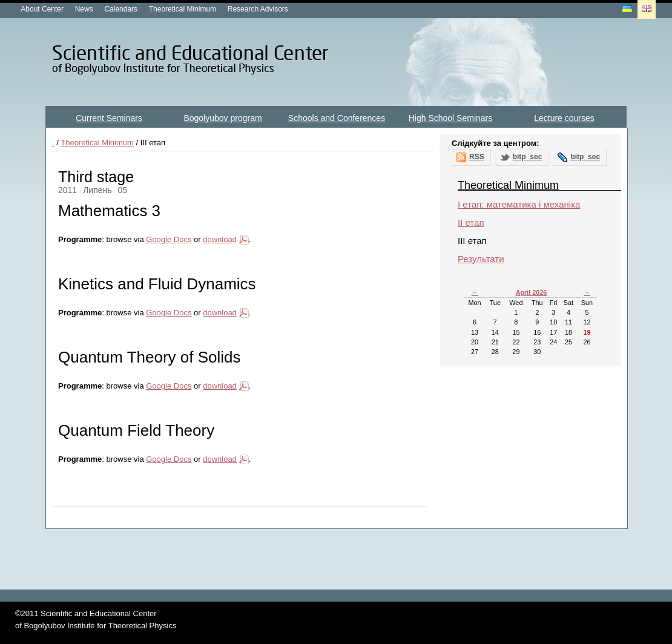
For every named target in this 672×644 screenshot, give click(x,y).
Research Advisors (258, 9)
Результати (481, 259)
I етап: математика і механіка (519, 204)
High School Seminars (451, 118)
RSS (477, 157)
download (220, 239)
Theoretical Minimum (183, 9)
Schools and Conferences (337, 118)
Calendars (121, 9)
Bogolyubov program (222, 118)
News (84, 9)
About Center (42, 9)
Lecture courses (564, 118)
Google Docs (169, 239)
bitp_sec (528, 157)
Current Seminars (109, 118)
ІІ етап (471, 222)
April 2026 (532, 292)
